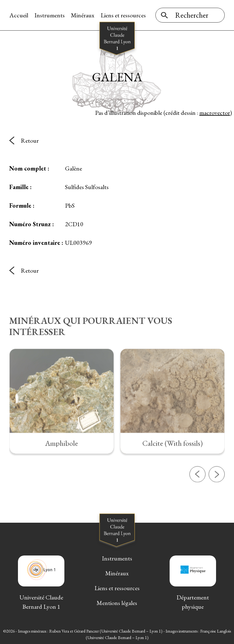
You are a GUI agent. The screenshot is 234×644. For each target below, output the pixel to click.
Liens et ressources (123, 15)
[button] (197, 495)
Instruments (50, 15)
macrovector (215, 113)
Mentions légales (117, 603)
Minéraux (83, 15)
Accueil (19, 15)
